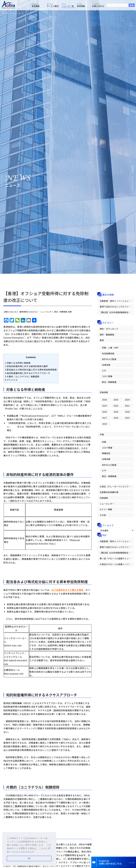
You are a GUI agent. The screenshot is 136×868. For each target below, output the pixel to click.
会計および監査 (109, 359)
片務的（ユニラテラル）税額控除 (22, 376)
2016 (116, 418)
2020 (105, 412)
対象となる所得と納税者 (18, 363)
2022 (116, 406)
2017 (105, 418)
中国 (102, 434)
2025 (116, 400)
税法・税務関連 (61, 312)
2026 (105, 400)
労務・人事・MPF (110, 348)
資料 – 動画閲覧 (107, 335)
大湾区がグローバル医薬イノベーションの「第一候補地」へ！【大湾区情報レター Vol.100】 (117, 564)
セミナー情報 (106, 509)
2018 (127, 412)
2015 (127, 418)
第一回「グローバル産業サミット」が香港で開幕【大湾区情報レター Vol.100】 (117, 558)
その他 (103, 515)
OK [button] (29, 858)
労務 (104, 442)
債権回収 (106, 453)
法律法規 (106, 365)
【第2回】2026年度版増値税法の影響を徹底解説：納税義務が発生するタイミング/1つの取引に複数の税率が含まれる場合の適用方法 (117, 312)
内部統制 (104, 498)
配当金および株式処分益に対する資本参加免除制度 (31, 370)
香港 (70, 312)
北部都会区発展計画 (109, 492)
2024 (127, 400)
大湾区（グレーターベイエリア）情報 (117, 486)
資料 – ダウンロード (109, 329)
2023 (105, 406)
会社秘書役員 (108, 353)
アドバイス (11, 380)
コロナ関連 (107, 376)
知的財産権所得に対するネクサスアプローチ (28, 373)
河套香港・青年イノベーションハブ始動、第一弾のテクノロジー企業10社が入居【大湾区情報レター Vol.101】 (117, 301)
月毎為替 (104, 392)
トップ (5, 13)
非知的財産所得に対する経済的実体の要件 (26, 366)
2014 (105, 424)
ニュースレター (47, 312)
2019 (116, 412)
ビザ (104, 371)
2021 (127, 406)
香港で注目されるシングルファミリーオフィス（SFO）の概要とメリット (117, 306)
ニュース (17, 13)
